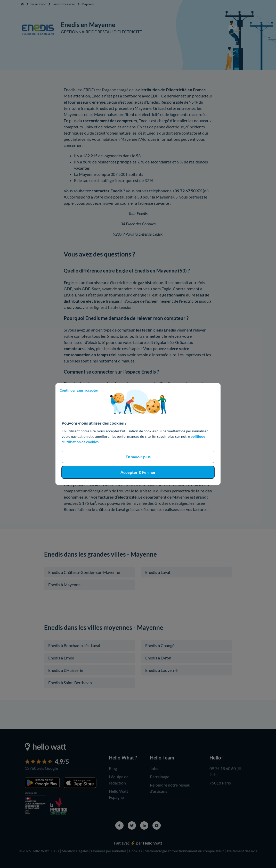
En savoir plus (138, 457)
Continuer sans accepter (79, 390)
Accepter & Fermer (138, 472)
